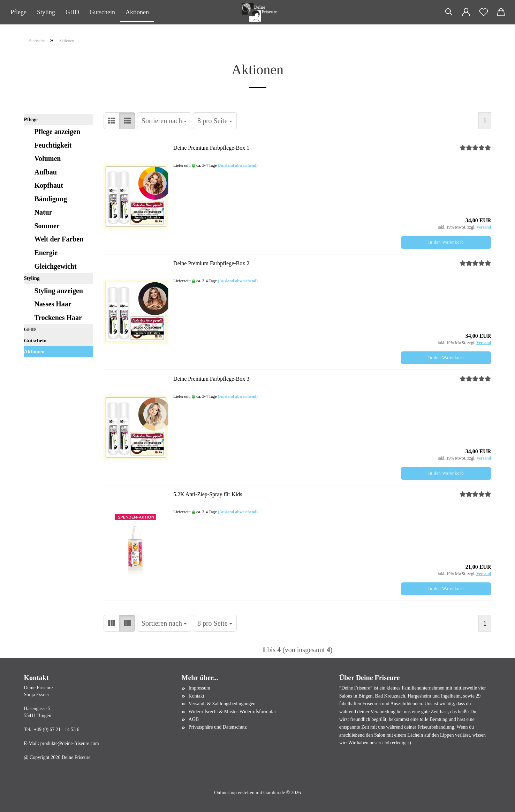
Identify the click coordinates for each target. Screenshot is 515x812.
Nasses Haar (53, 304)
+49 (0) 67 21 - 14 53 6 (56, 729)
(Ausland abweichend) (238, 165)
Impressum (199, 688)
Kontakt (196, 696)
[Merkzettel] (484, 12)
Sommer (47, 226)
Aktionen (137, 12)
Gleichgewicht (56, 266)
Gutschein (102, 12)
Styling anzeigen (59, 291)
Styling (46, 12)
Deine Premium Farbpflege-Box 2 (211, 263)
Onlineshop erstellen (234, 793)
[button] (466, 12)
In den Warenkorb (446, 242)
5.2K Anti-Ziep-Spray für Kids (208, 494)
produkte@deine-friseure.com (70, 743)
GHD (72, 12)
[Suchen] (449, 12)
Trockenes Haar (58, 318)
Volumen (48, 158)
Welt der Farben (59, 239)
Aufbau (46, 172)
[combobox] (164, 121)
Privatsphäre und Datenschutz (218, 727)
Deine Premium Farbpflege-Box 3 (211, 379)
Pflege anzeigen (58, 132)
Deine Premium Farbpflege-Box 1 (211, 148)
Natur (43, 212)
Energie (46, 253)
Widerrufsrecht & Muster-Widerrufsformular (232, 712)
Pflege (18, 12)
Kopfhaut (49, 185)
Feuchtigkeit (53, 145)
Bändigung (51, 199)
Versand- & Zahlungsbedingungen (222, 704)
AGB (194, 719)
